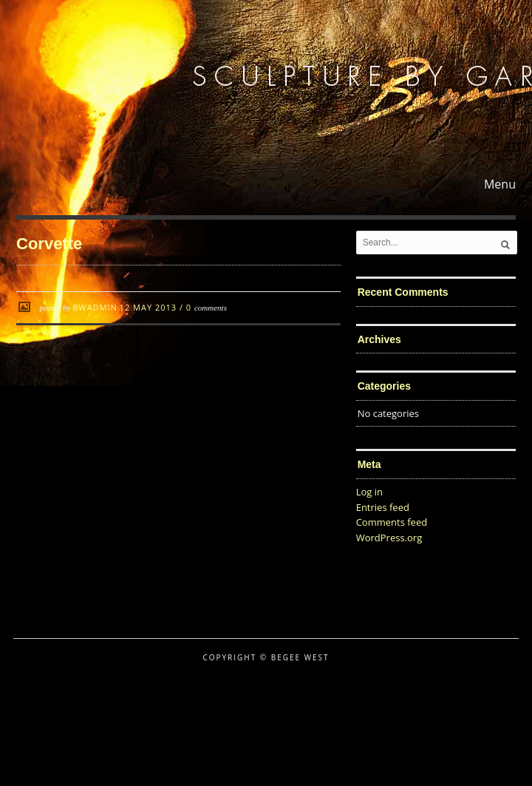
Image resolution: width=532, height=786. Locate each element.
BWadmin (95, 307)
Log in (369, 492)
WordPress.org (389, 538)
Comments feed (392, 522)
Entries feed (383, 507)
